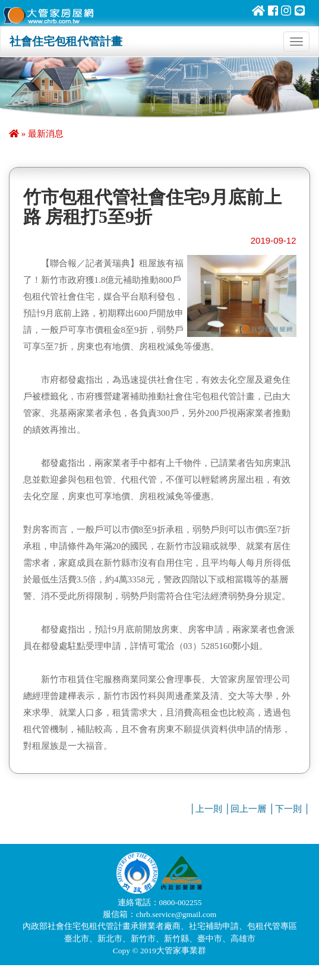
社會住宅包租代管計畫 (66, 41)
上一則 (209, 809)
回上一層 (248, 809)
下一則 (288, 809)
